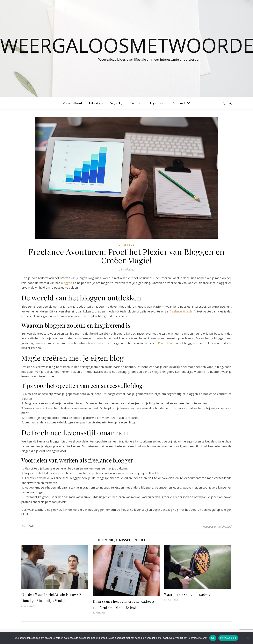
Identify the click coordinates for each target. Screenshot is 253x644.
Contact (179, 103)
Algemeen (157, 103)
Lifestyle (96, 103)
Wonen (137, 103)
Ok (213, 638)
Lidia (32, 526)
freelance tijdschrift (182, 311)
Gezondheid (73, 103)
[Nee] (248, 638)
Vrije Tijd (117, 103)
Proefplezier (166, 343)
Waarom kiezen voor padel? (187, 594)
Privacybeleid (228, 638)
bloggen (67, 283)
